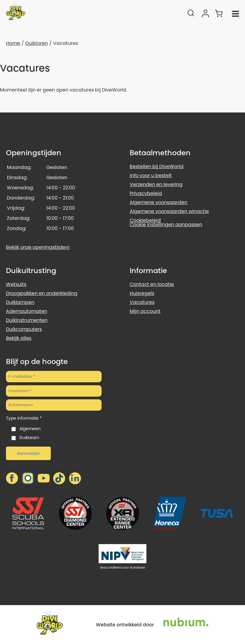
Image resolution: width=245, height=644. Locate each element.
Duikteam (29, 438)
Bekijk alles (19, 338)
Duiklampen (20, 302)
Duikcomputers (24, 329)
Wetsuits (16, 284)
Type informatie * (24, 418)
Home (13, 43)
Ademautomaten (27, 311)
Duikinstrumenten (27, 320)
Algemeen (30, 429)
